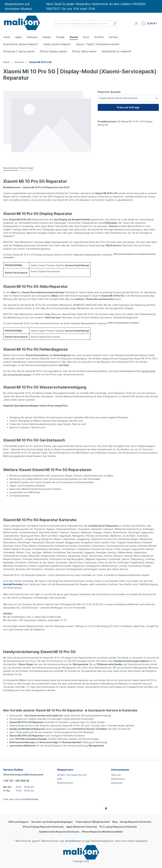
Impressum (117, 783)
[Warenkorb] (149, 23)
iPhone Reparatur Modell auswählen (102, 832)
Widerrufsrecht (65, 783)
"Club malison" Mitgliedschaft (93, 822)
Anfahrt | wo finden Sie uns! (72, 775)
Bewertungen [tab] (27, 168)
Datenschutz (118, 779)
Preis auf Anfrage (128, 107)
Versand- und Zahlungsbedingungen (52, 822)
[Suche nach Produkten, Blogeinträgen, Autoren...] (83, 23)
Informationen (120, 770)
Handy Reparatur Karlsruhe (136, 822)
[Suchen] (115, 23)
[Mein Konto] (136, 23)
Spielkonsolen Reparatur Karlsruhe (59, 832)
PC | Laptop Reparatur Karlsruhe (118, 827)
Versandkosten (73, 841)
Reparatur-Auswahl (109, 92)
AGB (59, 779)
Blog (115, 822)
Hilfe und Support (18, 822)
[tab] (10, 168)
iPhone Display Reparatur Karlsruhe (43, 827)
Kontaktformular (30, 799)
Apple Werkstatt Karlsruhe (82, 827)
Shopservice (65, 770)
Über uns (116, 775)
